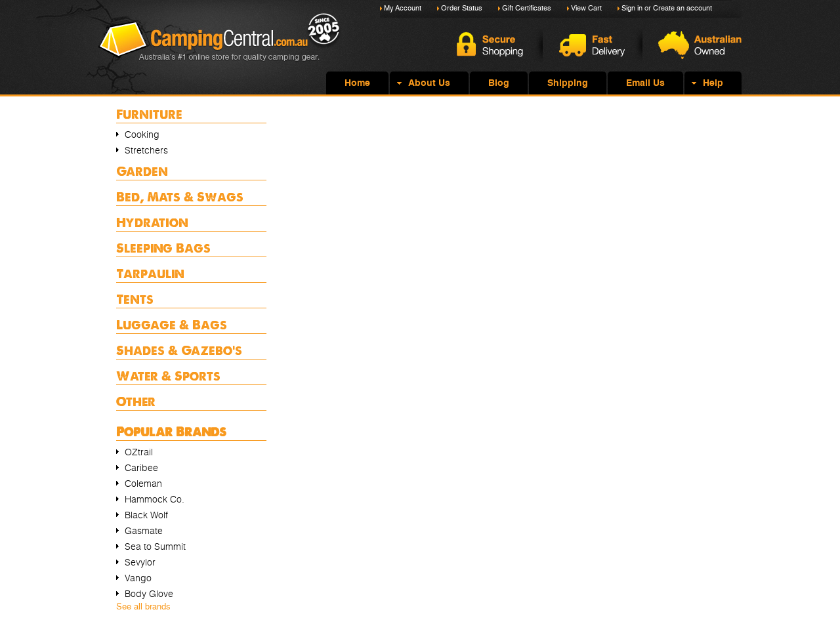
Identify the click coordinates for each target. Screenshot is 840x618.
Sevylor (140, 562)
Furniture (149, 114)
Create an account (682, 8)
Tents (135, 299)
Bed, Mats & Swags (180, 196)
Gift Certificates (527, 8)
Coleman (143, 484)
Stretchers (146, 150)
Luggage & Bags (172, 324)
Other (136, 401)
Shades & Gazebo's (179, 350)
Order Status (462, 8)
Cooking (142, 134)
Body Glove (149, 594)
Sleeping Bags (163, 248)
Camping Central (220, 47)
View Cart (586, 8)
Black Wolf (146, 515)
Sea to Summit (155, 546)
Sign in (632, 8)
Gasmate (144, 531)
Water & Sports (168, 376)
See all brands (143, 607)
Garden (142, 171)
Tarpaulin (150, 273)
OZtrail (139, 452)
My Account (403, 8)
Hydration (152, 222)
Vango (138, 578)
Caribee (141, 468)
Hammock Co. (155, 499)
